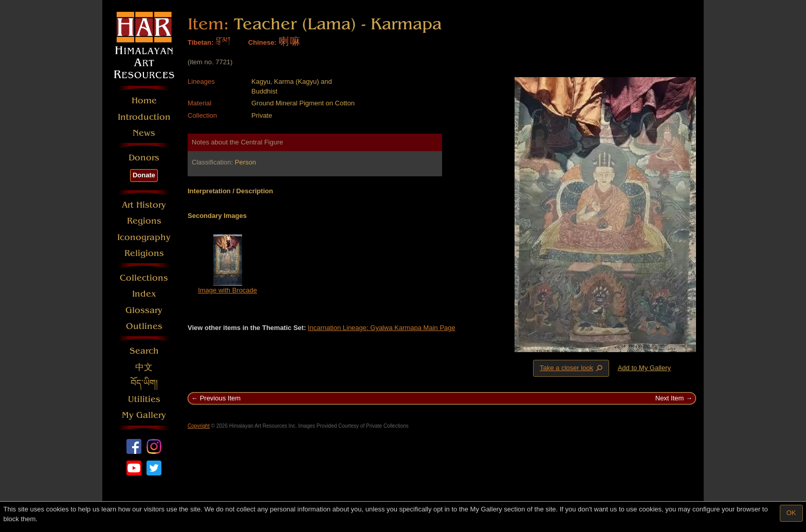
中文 (144, 367)
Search (144, 351)
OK (791, 513)
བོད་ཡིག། (144, 383)
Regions (144, 221)
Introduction (144, 117)
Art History (144, 205)
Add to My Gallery (644, 368)
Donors (144, 158)
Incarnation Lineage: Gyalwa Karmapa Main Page (382, 328)
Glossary (144, 310)
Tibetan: (200, 42)
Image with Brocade (227, 290)
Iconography (144, 237)
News (144, 133)
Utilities (144, 399)
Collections (144, 278)
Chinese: (262, 42)
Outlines (144, 326)
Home (144, 100)
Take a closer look (572, 368)
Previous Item (220, 398)
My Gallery (144, 415)
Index (144, 294)
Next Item (670, 398)
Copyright (199, 426)
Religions (144, 253)
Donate (144, 175)
